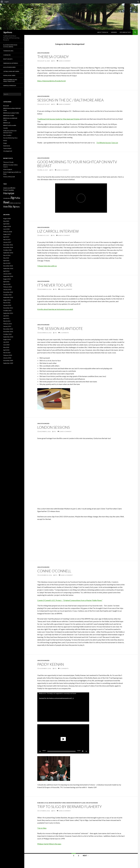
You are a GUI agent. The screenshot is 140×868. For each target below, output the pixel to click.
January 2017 (7, 242)
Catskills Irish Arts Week (11, 71)
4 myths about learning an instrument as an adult (55, 309)
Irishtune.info (8, 59)
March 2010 (7, 353)
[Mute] (83, 751)
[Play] (40, 751)
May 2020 (6, 221)
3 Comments (64, 668)
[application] (63, 707)
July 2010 (6, 342)
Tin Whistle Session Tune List (107, 143)
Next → (86, 856)
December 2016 (8, 245)
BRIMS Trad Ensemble (10, 125)
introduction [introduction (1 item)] (7, 198)
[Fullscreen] (86, 751)
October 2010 (7, 334)
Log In (7, 2)
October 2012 (7, 295)
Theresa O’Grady (53, 57)
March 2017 (7, 240)
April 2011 (6, 318)
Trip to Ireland (7, 148)
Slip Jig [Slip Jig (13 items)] (12, 206)
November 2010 (8, 332)
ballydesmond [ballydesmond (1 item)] (7, 188)
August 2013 (7, 279)
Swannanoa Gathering (11, 63)
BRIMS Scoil (7, 123)
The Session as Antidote (60, 328)
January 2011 (7, 326)
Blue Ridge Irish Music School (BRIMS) (10, 46)
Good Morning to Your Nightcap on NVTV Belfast (77, 164)
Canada (5, 128)
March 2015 (7, 263)
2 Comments (64, 333)
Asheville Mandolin (10, 86)
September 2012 (8, 297)
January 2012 (7, 305)
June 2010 (6, 345)
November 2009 (8, 360)
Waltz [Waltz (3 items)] (18, 207)
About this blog (103, 32)
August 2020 (7, 219)
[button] (63, 739)
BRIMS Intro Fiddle (9, 116)
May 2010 (6, 347)
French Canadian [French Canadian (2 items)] (9, 190)
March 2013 (7, 284)
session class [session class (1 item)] (17, 203)
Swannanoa (7, 146)
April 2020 (6, 224)
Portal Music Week (9, 75)
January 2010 (7, 358)
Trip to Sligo (42, 828)
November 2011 (8, 308)
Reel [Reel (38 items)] (6, 202)
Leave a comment (65, 61)
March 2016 (7, 255)
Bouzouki (6, 106)
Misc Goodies (7, 135)
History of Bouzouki (9, 177)
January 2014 (7, 274)
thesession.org (8, 51)
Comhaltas (7, 55)
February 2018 (8, 232)
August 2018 (7, 226)
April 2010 (6, 350)
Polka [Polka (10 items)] (17, 198)
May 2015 (6, 258)
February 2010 (8, 355)
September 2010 (8, 337)
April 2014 (6, 271)
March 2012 (7, 303)
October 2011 (7, 311)
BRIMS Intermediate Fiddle (11, 113)
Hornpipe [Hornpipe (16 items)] (9, 193)
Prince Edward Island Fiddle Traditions (10, 81)
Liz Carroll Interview (58, 231)
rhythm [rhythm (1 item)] (12, 203)
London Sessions (54, 427)
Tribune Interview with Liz (47, 266)
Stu (54, 61)
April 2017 (6, 237)
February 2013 (8, 287)
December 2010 (8, 329)
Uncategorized (43, 53)
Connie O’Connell (54, 571)
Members (114, 32)
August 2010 (7, 339)
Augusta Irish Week (9, 67)
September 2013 (8, 276)
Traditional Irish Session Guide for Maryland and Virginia (58, 119)
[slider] (62, 751)
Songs (5, 143)
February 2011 (8, 324)
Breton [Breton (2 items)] (13, 188)
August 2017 (7, 234)
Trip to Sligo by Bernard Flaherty (70, 807)
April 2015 (6, 261)
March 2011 (7, 321)
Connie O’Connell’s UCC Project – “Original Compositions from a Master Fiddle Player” (70, 600)
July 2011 (6, 316)
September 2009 (8, 363)
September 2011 (8, 313)
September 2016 (8, 253)
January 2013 (7, 289)
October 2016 (7, 250)
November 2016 (8, 247)
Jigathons (8, 32)
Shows (5, 141)
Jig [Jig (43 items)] (12, 197)
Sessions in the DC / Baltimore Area (70, 100)
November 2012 (8, 292)
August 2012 (7, 300)
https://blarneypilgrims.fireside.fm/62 (52, 81)
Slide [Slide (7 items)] (6, 207)
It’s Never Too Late (55, 285)
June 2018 (6, 229)
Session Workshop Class (76, 803)
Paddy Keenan (51, 664)
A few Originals (8, 169)
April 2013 (6, 282)
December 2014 (8, 266)
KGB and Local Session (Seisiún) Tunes (52, 803)
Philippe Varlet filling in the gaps (49, 844)
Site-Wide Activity (125, 32)
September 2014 (8, 268)
